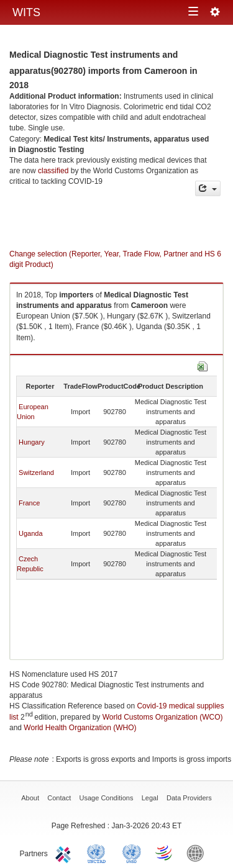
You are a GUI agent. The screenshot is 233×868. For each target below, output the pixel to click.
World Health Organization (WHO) (80, 728)
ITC (65, 852)
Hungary (32, 442)
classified (53, 171)
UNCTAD (99, 852)
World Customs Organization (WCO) (163, 717)
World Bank (198, 852)
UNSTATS (132, 852)
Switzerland (36, 472)
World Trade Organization (165, 852)
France (29, 503)
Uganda (31, 533)
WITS (26, 12)
